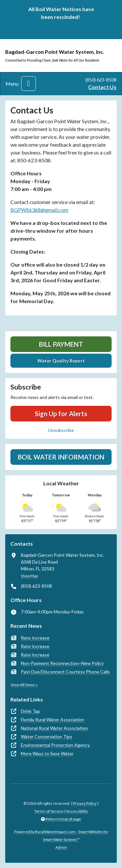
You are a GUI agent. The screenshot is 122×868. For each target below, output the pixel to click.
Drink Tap (30, 711)
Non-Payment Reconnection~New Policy (62, 663)
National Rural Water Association (54, 728)
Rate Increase (35, 638)
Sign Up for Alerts (61, 414)
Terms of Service (49, 811)
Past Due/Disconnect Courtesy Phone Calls (65, 672)
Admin (61, 847)
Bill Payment (61, 344)
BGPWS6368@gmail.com (39, 210)
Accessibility (77, 811)
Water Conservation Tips (47, 736)
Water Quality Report (61, 361)
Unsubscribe (61, 430)
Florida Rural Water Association (53, 720)
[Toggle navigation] (28, 84)
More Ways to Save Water (47, 753)
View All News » (24, 685)
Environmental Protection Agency (55, 745)
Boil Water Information (61, 457)
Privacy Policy (85, 803)
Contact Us (102, 87)
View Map (29, 576)
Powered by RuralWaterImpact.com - (61, 836)
